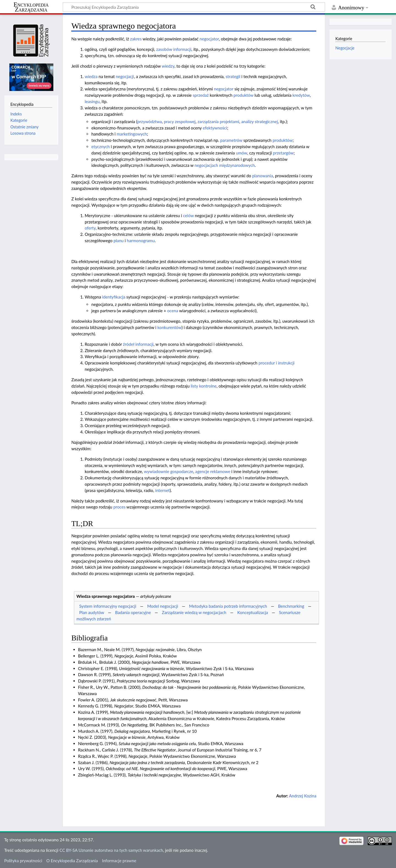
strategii (233, 76)
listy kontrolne (204, 386)
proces (119, 507)
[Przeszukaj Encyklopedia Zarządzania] (194, 7)
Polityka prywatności (23, 861)
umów (242, 153)
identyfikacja (114, 297)
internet (162, 490)
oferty (90, 228)
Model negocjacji (163, 606)
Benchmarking (291, 606)
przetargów (283, 153)
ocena (173, 311)
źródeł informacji (138, 344)
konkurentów (169, 327)
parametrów (231, 140)
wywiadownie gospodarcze (168, 471)
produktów (244, 95)
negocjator (209, 39)
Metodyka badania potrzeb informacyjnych (228, 606)
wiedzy (168, 66)
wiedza (91, 76)
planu (119, 241)
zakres (136, 39)
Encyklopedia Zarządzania (31, 7)
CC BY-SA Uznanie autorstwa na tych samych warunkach (111, 850)
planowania (263, 176)
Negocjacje (345, 48)
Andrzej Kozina (303, 796)
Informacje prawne (119, 861)
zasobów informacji (174, 49)
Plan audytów (92, 612)
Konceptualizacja (253, 612)
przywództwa (149, 121)
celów (189, 215)
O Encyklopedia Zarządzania (72, 861)
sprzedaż (201, 95)
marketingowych (132, 134)
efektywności (215, 128)
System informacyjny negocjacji (108, 606)
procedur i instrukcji (277, 363)
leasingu (92, 101)
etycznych (101, 146)
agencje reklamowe (213, 471)
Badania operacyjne (133, 612)
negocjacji (125, 76)
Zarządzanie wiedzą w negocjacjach (194, 612)
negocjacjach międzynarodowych (225, 165)
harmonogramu (141, 241)
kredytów (301, 95)
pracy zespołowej (180, 121)
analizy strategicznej (259, 121)
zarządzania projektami (218, 121)
